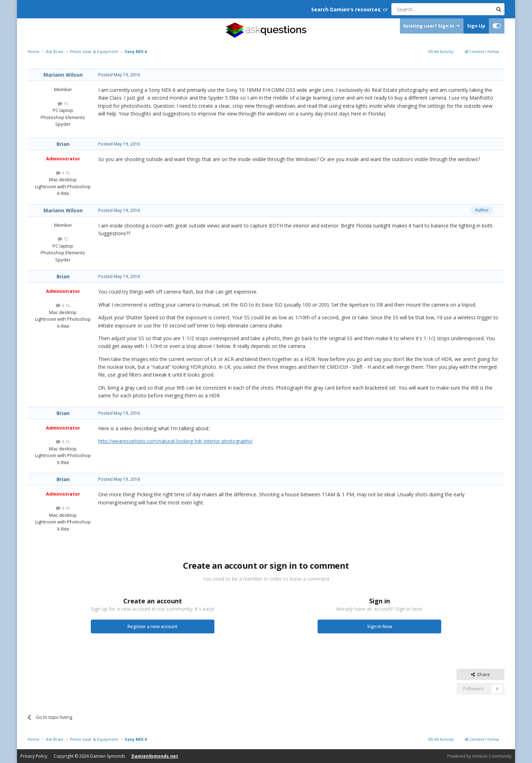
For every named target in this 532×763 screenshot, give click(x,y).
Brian (63, 144)
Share (480, 674)
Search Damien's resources (346, 9)
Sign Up (476, 26)
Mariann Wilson (63, 75)
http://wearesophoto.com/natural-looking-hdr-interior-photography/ (176, 441)
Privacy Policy (34, 756)
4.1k (63, 173)
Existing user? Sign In (431, 26)
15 (63, 103)
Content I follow (482, 51)
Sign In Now (380, 626)
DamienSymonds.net (155, 756)
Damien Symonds (108, 756)
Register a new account (153, 626)
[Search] (425, 9)
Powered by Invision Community (479, 756)
